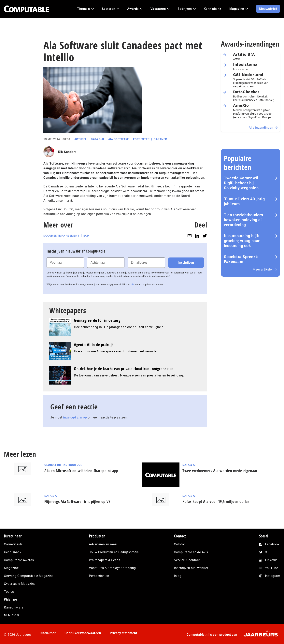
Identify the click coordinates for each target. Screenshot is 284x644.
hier (133, 285)
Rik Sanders (67, 152)
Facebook (272, 544)
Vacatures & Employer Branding (112, 568)
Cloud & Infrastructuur (63, 465)
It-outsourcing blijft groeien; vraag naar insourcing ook (242, 241)
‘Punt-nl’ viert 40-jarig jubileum (244, 201)
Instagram (273, 576)
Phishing (10, 600)
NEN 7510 (11, 615)
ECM (86, 236)
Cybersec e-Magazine (20, 584)
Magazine (11, 568)
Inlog (178, 576)
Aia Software (119, 139)
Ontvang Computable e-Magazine (29, 576)
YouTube (272, 568)
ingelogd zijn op (75, 417)
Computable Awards (19, 560)
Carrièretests (13, 544)
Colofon (180, 544)
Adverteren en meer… (104, 544)
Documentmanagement (61, 236)
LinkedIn (271, 560)
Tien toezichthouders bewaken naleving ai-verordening (244, 220)
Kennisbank (13, 552)
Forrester (141, 139)
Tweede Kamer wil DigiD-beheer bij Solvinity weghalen (241, 183)
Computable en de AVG (191, 552)
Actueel (81, 139)
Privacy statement (124, 633)
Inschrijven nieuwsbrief (191, 568)
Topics (9, 592)
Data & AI (98, 139)
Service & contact (187, 560)
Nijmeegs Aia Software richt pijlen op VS (77, 501)
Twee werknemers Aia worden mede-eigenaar (220, 471)
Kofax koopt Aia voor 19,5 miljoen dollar (216, 501)
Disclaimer (48, 633)
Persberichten (99, 576)
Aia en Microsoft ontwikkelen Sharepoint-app (81, 471)
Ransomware (14, 607)
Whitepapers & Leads (105, 560)
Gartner (160, 139)
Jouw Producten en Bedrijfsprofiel (114, 552)
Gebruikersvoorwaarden (83, 633)
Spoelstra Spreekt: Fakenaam (241, 259)
